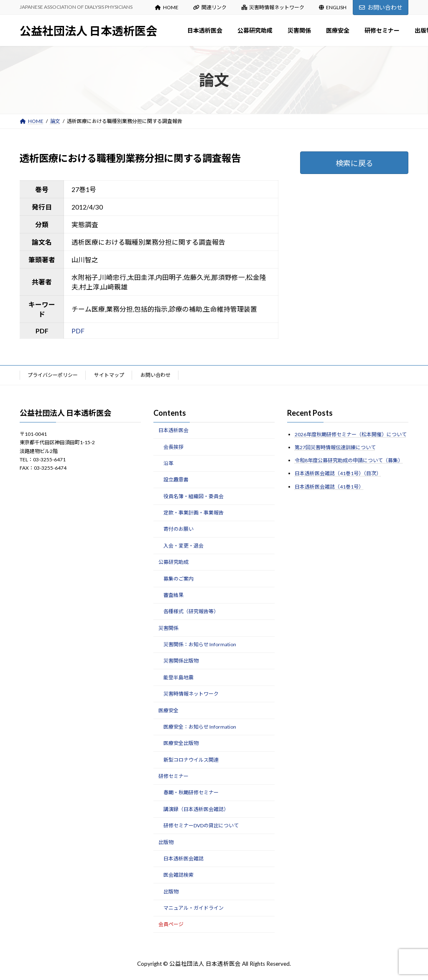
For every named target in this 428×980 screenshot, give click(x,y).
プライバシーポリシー (53, 375)
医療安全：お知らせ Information (200, 727)
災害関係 (168, 628)
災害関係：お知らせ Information (200, 644)
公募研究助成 (173, 562)
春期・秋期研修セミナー (191, 792)
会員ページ (171, 924)
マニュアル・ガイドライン (194, 908)
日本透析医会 (173, 430)
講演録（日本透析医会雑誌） (196, 809)
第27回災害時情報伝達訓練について (335, 447)
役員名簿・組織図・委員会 (194, 496)
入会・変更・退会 (183, 546)
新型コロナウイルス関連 (191, 759)
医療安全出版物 (181, 743)
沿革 (168, 463)
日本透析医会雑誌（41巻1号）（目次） (338, 473)
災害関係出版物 (181, 661)
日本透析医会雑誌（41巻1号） (329, 486)
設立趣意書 (176, 480)
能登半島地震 (178, 677)
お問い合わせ (381, 7)
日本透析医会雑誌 (183, 858)
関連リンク (210, 7)
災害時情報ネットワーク (273, 7)
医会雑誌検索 (178, 875)
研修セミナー (173, 776)
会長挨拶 (173, 447)
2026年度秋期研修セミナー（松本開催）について (351, 434)
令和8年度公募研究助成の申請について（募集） (349, 460)
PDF (78, 331)
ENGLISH (333, 7)
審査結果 (173, 595)
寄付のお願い (178, 529)
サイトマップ (109, 375)
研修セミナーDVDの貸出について (201, 825)
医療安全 (168, 710)
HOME (167, 7)
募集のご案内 (178, 578)
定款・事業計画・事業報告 (194, 513)
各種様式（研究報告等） (191, 611)
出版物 (166, 842)
